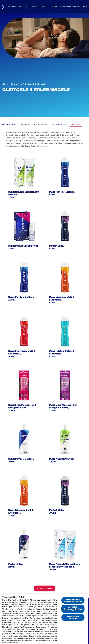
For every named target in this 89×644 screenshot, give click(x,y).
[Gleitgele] (76, 124)
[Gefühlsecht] (41, 124)
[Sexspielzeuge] (59, 124)
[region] (44, 619)
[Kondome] (25, 124)
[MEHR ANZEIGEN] (44, 588)
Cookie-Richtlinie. (24, 638)
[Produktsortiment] (16, 7)
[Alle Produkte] (9, 124)
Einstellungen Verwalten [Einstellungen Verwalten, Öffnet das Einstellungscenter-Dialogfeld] (73, 617)
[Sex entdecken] (38, 7)
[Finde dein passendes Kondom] (66, 7)
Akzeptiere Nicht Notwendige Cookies (73, 600)
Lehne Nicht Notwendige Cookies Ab (73, 609)
